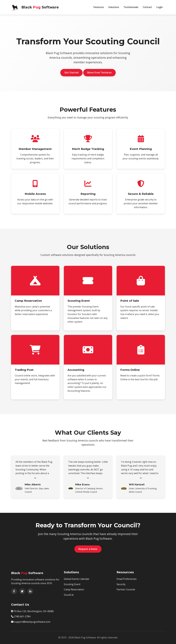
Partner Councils (126, 589)
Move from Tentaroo (99, 72)
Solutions (114, 7)
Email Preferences (127, 579)
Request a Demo (88, 549)
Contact (147, 7)
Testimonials (131, 7)
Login (160, 7)
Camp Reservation (74, 589)
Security (121, 584)
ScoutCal (69, 595)
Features (99, 7)
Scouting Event (72, 584)
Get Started (71, 72)
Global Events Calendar (77, 579)
